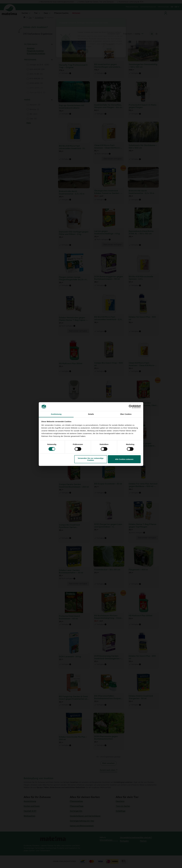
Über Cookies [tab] (126, 414)
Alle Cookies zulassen (124, 459)
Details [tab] (91, 414)
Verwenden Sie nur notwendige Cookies (91, 459)
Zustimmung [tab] (56, 414)
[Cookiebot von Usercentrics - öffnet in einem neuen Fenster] (131, 407)
